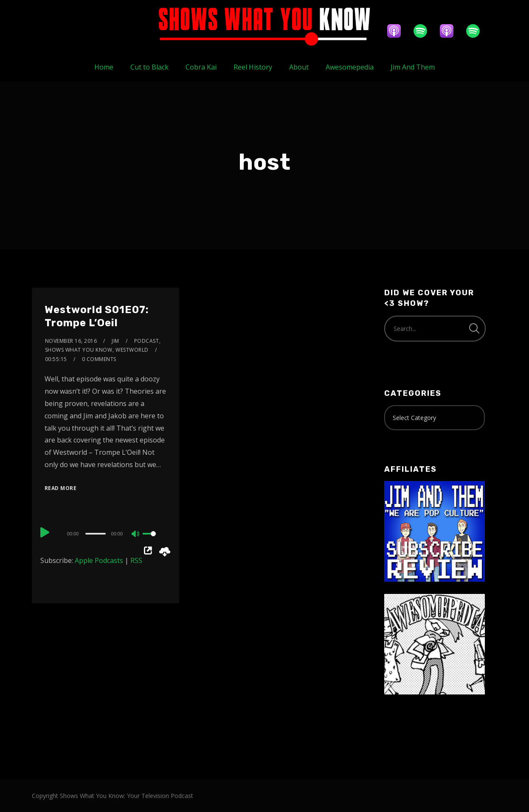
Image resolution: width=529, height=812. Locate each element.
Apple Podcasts (99, 560)
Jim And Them (413, 67)
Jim (115, 341)
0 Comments (99, 359)
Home (104, 67)
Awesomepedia (350, 67)
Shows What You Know (79, 350)
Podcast (147, 341)
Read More (61, 488)
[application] (106, 533)
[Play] (45, 532)
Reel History (253, 67)
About (299, 67)
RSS (136, 560)
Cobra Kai (201, 67)
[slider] (95, 534)
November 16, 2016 (71, 341)
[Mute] (136, 535)
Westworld (132, 350)
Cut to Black (149, 67)
